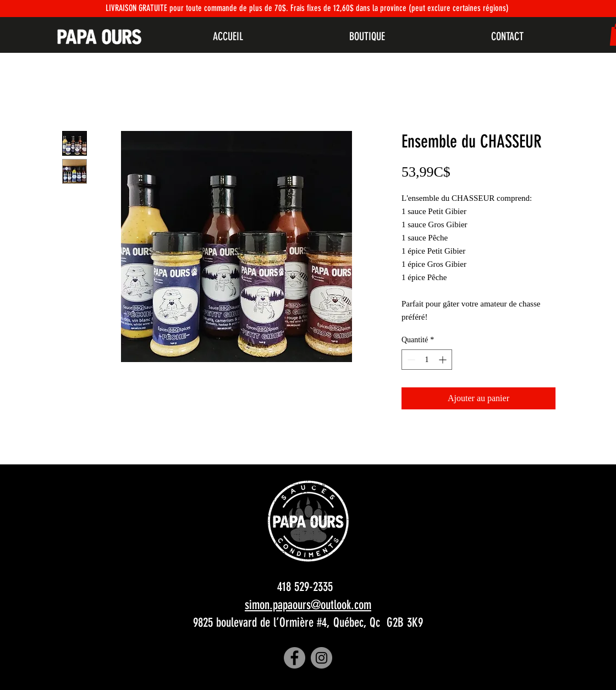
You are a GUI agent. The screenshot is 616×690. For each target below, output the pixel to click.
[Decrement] (410, 360)
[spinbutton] (427, 360)
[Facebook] (295, 658)
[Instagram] (321, 658)
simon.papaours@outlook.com (308, 605)
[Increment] (444, 360)
